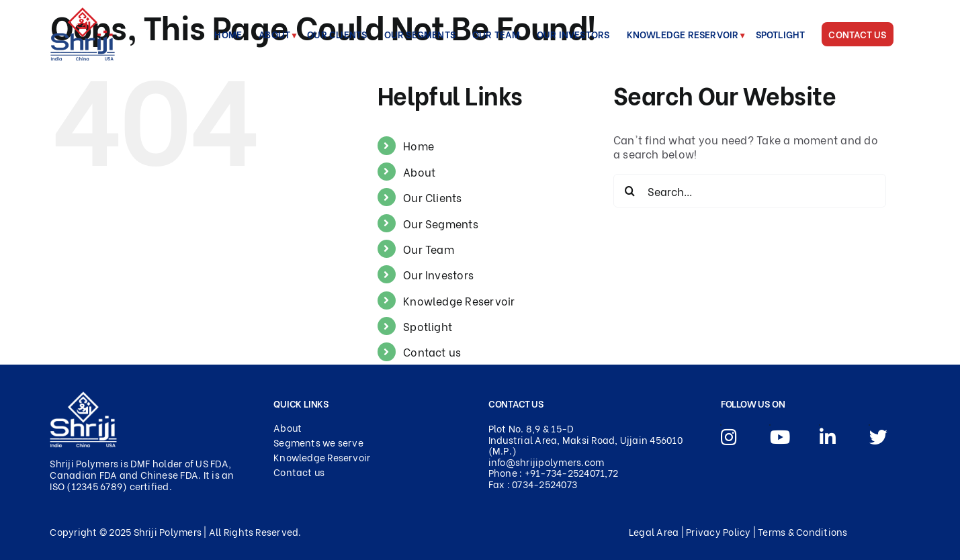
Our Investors (438, 274)
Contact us (432, 352)
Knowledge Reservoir (459, 300)
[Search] (630, 191)
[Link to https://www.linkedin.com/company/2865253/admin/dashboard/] (820, 425)
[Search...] (750, 191)
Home (419, 145)
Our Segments (441, 223)
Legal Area (654, 531)
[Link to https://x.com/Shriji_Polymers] (869, 425)
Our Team (429, 249)
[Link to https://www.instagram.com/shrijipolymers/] (721, 425)
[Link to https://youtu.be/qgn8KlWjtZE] (770, 425)
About (419, 172)
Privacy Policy (718, 531)
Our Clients (433, 197)
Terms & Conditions (802, 531)
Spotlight (428, 326)
